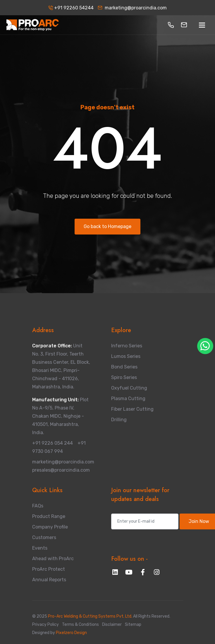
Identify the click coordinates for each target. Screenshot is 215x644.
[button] (171, 25)
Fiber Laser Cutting (132, 409)
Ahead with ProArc (53, 559)
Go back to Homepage (107, 226)
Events (40, 548)
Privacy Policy (45, 625)
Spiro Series (124, 377)
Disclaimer (112, 625)
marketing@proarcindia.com (132, 8)
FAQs (38, 506)
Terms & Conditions (80, 625)
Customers (44, 537)
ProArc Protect (49, 569)
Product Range (49, 516)
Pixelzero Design (71, 633)
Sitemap (133, 625)
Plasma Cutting (128, 399)
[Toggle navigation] (202, 25)
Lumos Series (126, 356)
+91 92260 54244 (71, 8)
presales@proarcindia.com (61, 470)
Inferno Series (127, 346)
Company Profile (50, 527)
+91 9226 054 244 (53, 443)
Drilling (119, 420)
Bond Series (124, 367)
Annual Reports (49, 580)
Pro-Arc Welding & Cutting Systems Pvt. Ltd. (91, 616)
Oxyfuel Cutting (129, 388)
